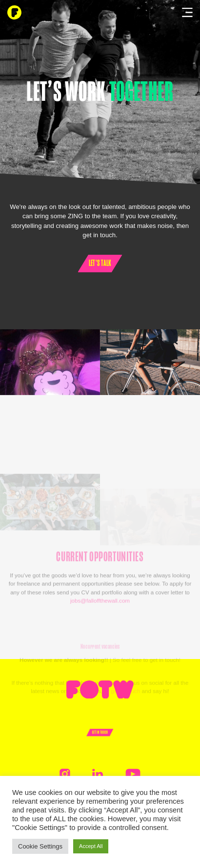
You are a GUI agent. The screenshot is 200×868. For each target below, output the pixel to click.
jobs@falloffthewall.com (100, 619)
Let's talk (100, 263)
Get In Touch (100, 732)
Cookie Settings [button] (40, 846)
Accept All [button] (91, 846)
